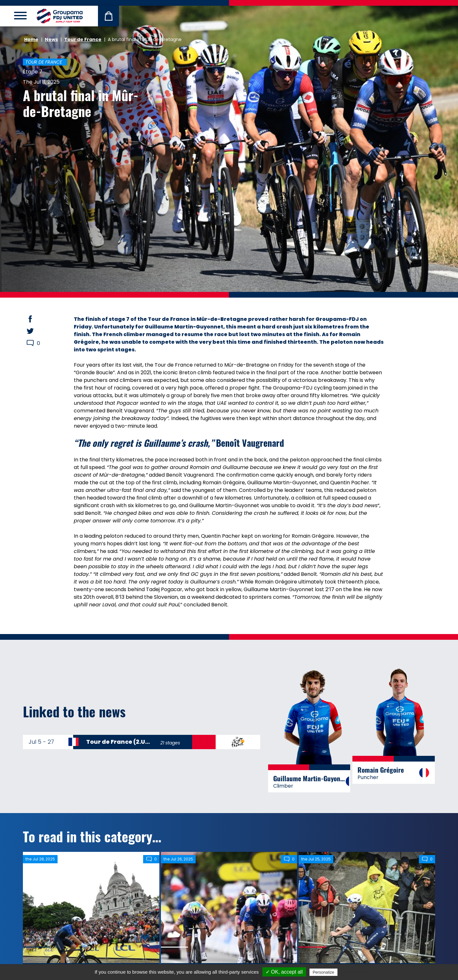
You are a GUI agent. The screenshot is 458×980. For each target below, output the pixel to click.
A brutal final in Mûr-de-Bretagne (81, 103)
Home (31, 39)
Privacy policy (354, 972)
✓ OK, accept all (284, 972)
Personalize (323, 972)
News (51, 39)
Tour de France (83, 39)
